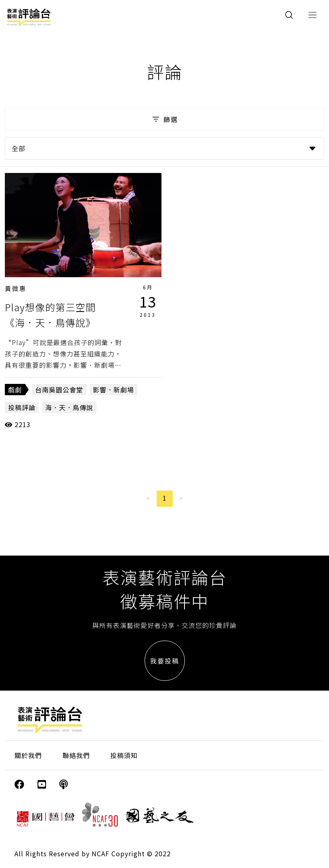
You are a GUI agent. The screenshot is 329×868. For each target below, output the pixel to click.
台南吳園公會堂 (59, 390)
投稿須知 (124, 755)
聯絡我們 (76, 755)
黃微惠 (16, 288)
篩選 (164, 119)
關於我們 (28, 755)
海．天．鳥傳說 (69, 407)
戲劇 (15, 390)
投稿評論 (22, 407)
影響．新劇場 (113, 390)
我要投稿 (165, 661)
